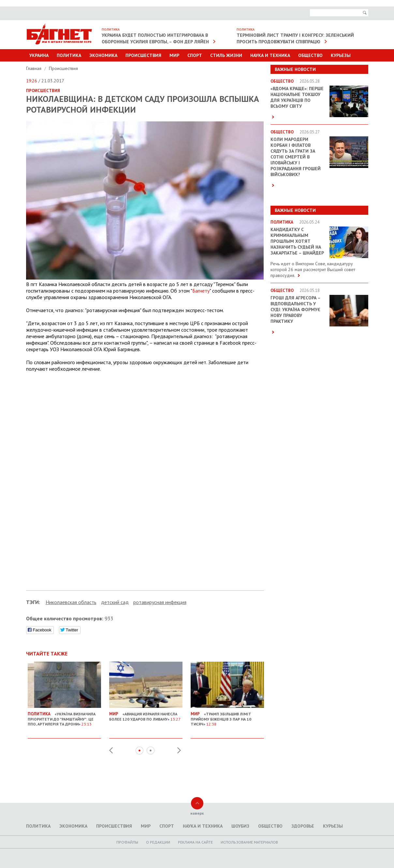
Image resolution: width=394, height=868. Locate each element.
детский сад (115, 602)
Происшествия (143, 55)
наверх (197, 813)
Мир (174, 55)
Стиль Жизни (226, 55)
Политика (69, 55)
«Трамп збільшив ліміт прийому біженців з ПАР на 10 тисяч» (227, 716)
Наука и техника (270, 55)
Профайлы (127, 842)
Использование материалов (249, 842)
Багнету (201, 291)
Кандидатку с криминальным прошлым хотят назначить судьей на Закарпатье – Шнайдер (297, 241)
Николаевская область (71, 602)
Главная (34, 68)
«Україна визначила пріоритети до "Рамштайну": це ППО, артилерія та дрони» (64, 716)
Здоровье (303, 826)
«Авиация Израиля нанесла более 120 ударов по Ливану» (146, 714)
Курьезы (341, 55)
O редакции (158, 842)
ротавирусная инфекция (160, 602)
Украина (39, 55)
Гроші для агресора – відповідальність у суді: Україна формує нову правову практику (295, 310)
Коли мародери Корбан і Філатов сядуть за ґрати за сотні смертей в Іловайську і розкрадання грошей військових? (296, 157)
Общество (310, 55)
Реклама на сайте (195, 842)
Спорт (195, 55)
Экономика (103, 55)
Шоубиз (240, 826)
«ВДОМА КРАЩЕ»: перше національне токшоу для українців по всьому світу (297, 97)
